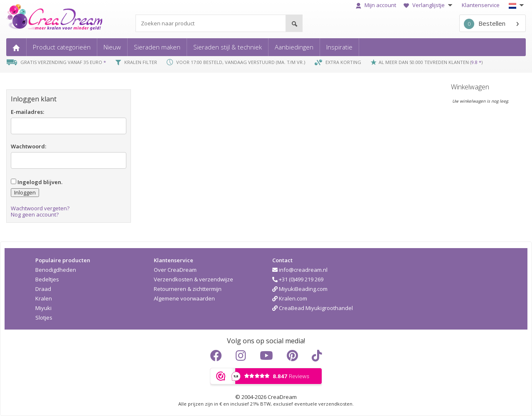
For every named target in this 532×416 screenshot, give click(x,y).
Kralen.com (290, 298)
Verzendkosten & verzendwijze (193, 279)
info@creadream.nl (300, 270)
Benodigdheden (56, 270)
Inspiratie (339, 47)
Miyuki (43, 308)
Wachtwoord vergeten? (40, 208)
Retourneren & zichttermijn (188, 289)
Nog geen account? (35, 214)
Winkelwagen (470, 87)
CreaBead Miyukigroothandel (313, 308)
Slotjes (44, 318)
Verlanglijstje (429, 5)
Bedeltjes (47, 279)
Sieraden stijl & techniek (228, 47)
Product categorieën (62, 47)
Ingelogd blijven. (37, 182)
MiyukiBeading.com (300, 289)
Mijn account (376, 5)
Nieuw (112, 47)
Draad (43, 289)
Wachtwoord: (28, 146)
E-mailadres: (27, 112)
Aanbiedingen (294, 47)
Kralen (44, 298)
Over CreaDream (175, 270)
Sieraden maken (157, 47)
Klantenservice (481, 5)
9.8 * (476, 62)
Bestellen (485, 24)
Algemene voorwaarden (184, 298)
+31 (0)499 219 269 (298, 279)
